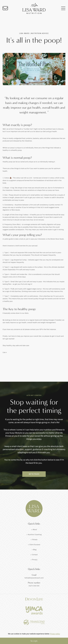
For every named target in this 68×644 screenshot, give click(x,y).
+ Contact (34, 555)
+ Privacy (34, 560)
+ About (34, 530)
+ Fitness (34, 540)
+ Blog (34, 550)
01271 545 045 (34, 586)
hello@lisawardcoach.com (34, 578)
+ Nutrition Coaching (34, 535)
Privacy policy (55, 634)
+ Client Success (34, 545)
